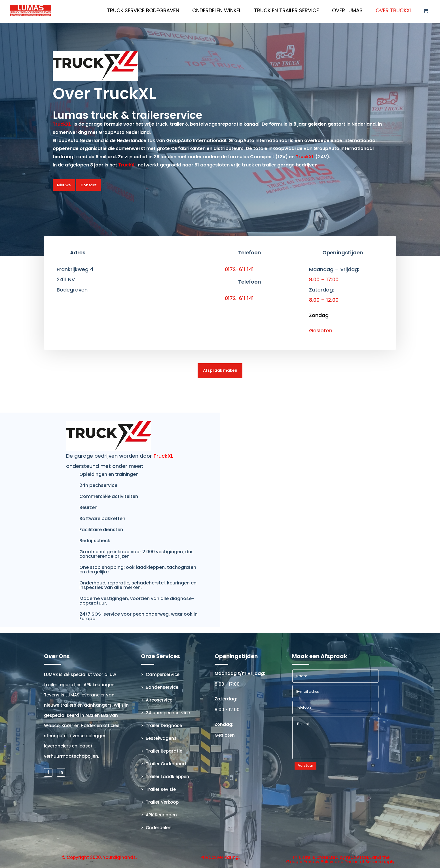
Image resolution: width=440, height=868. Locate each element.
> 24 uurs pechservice (165, 713)
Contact (87, 185)
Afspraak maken (220, 370)
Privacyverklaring (220, 857)
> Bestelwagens (159, 738)
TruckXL (62, 124)
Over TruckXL (394, 11)
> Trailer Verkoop (160, 802)
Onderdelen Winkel (217, 11)
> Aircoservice (157, 700)
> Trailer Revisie (158, 789)
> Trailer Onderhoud (163, 764)
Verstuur (305, 765)
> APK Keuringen (159, 815)
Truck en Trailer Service (286, 11)
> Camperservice (160, 674)
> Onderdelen (156, 828)
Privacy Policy (318, 861)
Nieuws (63, 185)
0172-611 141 (239, 269)
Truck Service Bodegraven (143, 11)
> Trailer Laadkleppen (165, 777)
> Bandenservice (160, 687)
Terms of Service (363, 861)
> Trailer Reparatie (162, 751)
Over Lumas (347, 11)
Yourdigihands (119, 857)
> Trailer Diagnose (161, 726)
